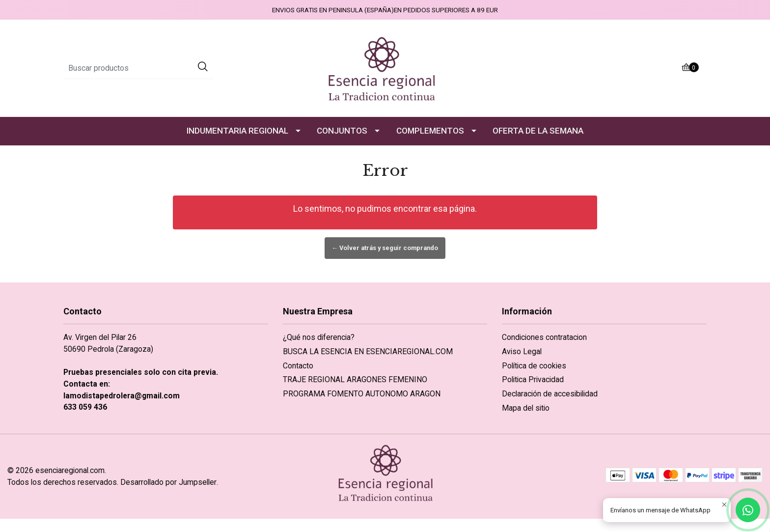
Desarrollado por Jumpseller (168, 482)
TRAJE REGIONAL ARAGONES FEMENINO (355, 379)
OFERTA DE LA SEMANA (538, 131)
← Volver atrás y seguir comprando (385, 248)
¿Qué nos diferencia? (319, 337)
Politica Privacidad (533, 379)
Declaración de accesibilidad (550, 394)
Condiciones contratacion (544, 337)
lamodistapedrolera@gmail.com (122, 396)
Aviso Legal (522, 351)
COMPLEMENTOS (430, 131)
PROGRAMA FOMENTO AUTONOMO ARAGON (362, 394)
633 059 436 (85, 407)
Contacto (298, 366)
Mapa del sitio (526, 408)
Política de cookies (534, 366)
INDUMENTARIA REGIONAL (237, 131)
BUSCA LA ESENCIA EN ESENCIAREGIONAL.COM (368, 351)
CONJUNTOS (342, 131)
